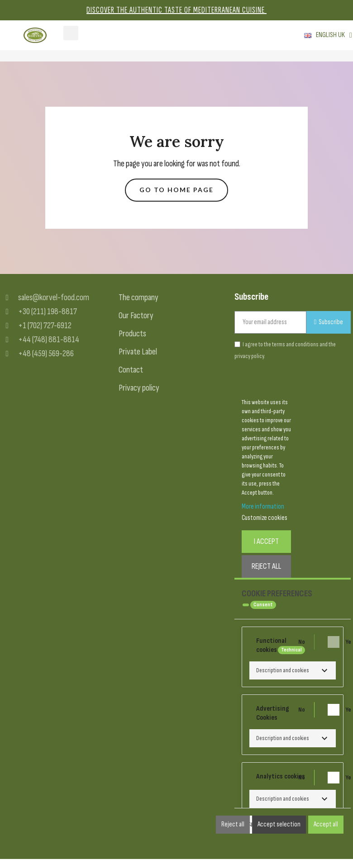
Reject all (233, 824)
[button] (176, 190)
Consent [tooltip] (263, 605)
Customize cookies (265, 518)
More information (263, 507)
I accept (266, 541)
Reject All (266, 566)
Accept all (326, 824)
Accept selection (279, 824)
